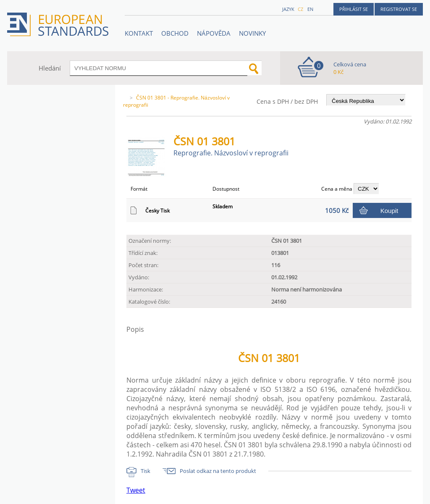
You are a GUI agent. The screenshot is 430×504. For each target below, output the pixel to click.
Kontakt (139, 33)
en (310, 9)
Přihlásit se (354, 9)
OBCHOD (175, 33)
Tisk (146, 471)
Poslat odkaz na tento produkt (218, 471)
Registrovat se (399, 9)
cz (300, 9)
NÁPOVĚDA (214, 33)
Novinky (252, 33)
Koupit (389, 211)
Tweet (136, 490)
